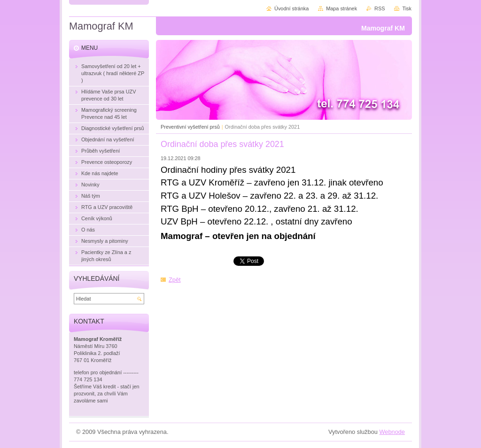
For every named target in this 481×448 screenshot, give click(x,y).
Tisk (407, 8)
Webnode (392, 432)
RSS (380, 8)
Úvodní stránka (291, 8)
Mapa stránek (341, 8)
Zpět (175, 280)
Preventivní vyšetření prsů (190, 127)
